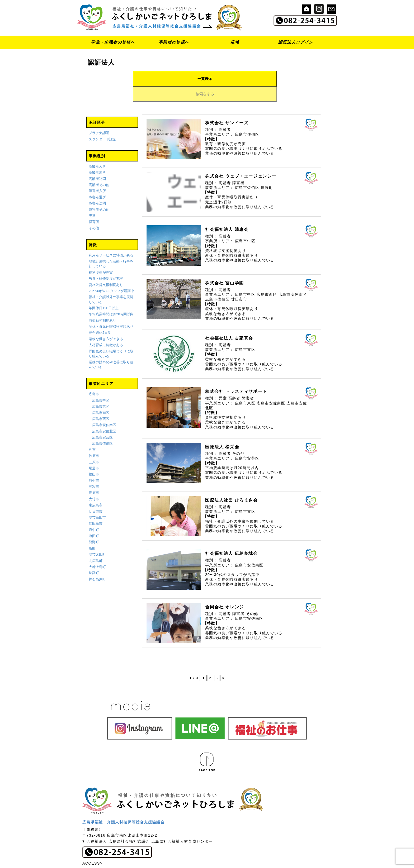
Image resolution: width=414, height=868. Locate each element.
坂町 (92, 533)
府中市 (94, 465)
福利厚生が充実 (101, 257)
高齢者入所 (97, 151)
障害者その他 (99, 194)
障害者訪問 (97, 188)
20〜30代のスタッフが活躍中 (111, 276)
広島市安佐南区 (104, 410)
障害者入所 (97, 176)
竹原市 (94, 440)
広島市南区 (101, 397)
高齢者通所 (97, 157)
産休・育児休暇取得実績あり (111, 311)
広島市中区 (101, 385)
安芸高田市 (97, 502)
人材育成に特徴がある (106, 330)
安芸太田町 (97, 539)
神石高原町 (97, 564)
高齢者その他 (99, 170)
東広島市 (96, 490)
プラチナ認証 (99, 118)
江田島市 (96, 509)
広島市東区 (101, 391)
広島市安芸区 (102, 422)
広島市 (94, 379)
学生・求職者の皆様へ (113, 42)
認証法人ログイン (296, 42)
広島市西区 (101, 404)
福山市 (94, 459)
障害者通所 (97, 182)
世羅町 (94, 558)
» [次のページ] (223, 663)
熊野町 (94, 527)
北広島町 (96, 545)
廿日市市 (96, 496)
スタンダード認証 (102, 124)
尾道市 (94, 453)
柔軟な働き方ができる (106, 324)
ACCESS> (93, 848)
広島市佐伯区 (102, 428)
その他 (94, 213)
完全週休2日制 (100, 318)
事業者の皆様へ (174, 42)
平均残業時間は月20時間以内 (111, 299)
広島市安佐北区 (104, 416)
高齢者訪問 (97, 163)
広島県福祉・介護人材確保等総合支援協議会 (124, 807)
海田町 (94, 521)
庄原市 (94, 478)
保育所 (94, 207)
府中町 (94, 515)
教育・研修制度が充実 (106, 263)
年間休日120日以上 (104, 293)
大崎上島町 (97, 552)
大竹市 (94, 484)
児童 (92, 200)
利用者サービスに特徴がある (111, 240)
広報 (235, 42)
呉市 (92, 434)
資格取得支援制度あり (106, 270)
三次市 (94, 471)
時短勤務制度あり (102, 305)
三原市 (94, 447)
